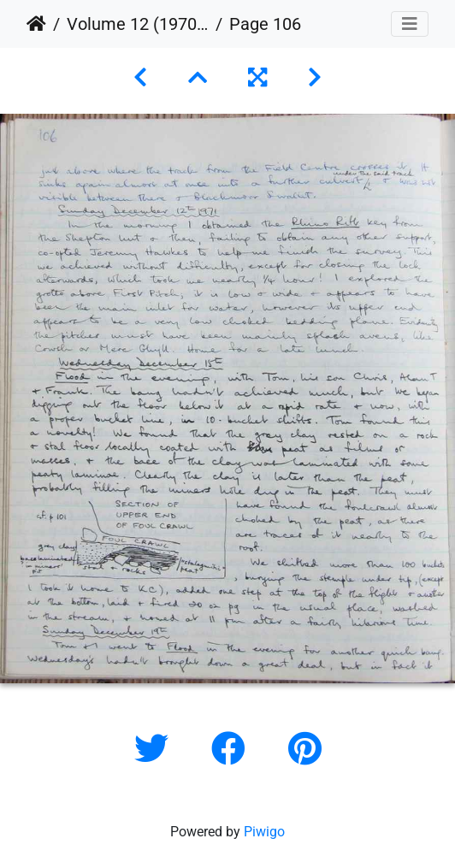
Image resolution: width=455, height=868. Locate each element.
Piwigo (264, 832)
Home (36, 24)
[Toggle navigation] (410, 24)
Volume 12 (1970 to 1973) (138, 24)
